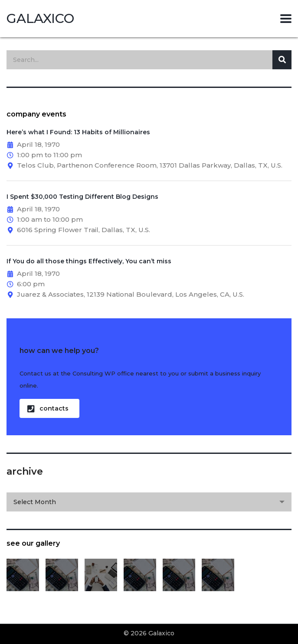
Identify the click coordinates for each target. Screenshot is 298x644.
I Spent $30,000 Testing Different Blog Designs (82, 197)
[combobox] (149, 502)
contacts (48, 409)
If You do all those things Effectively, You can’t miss (89, 261)
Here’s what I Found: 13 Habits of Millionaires (78, 132)
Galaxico (40, 19)
